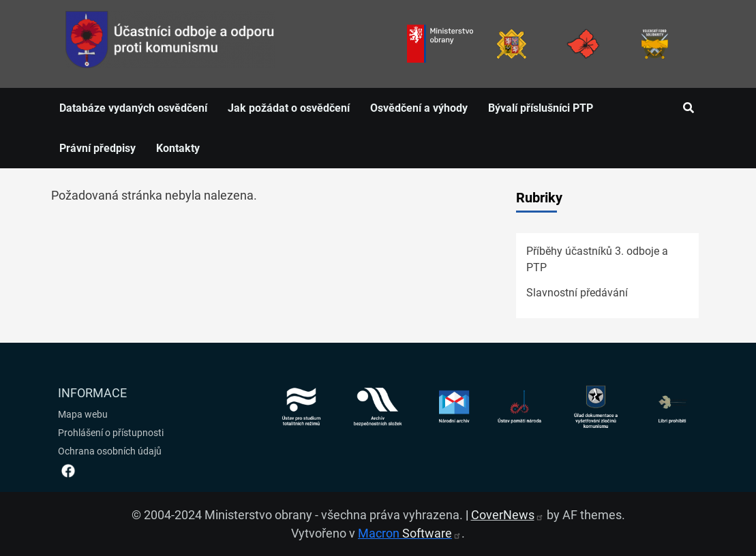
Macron (410, 533)
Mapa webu (83, 414)
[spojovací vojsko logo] (170, 44)
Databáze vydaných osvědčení (133, 108)
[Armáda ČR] (512, 44)
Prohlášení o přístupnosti (111, 433)
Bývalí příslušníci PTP (541, 108)
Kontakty (178, 148)
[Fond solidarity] (655, 44)
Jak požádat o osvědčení (289, 108)
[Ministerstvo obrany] (440, 44)
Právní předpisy (97, 148)
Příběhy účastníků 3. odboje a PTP (597, 259)
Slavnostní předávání (577, 293)
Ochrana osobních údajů (110, 451)
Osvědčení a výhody (419, 108)
